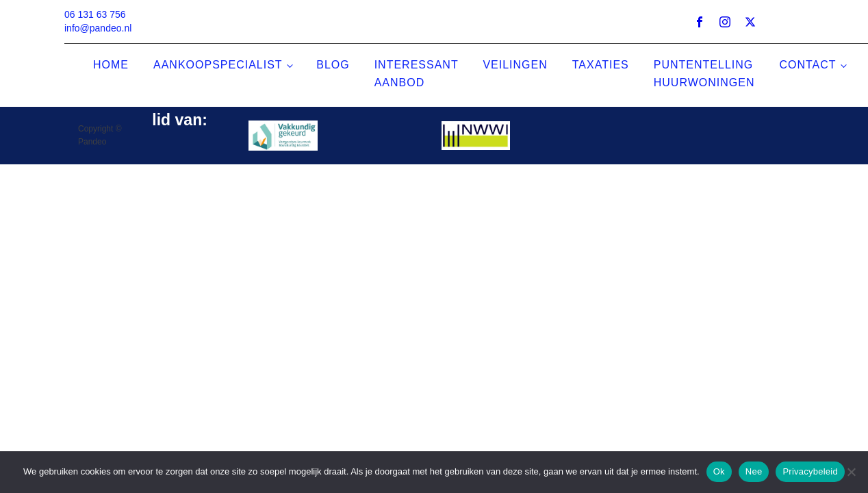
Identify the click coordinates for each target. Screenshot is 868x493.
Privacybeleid (810, 471)
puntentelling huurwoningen (704, 74)
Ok (719, 471)
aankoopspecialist (218, 65)
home (111, 65)
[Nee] (851, 472)
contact (807, 65)
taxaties (601, 65)
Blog (333, 65)
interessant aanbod (417, 74)
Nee (754, 471)
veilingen (515, 65)
